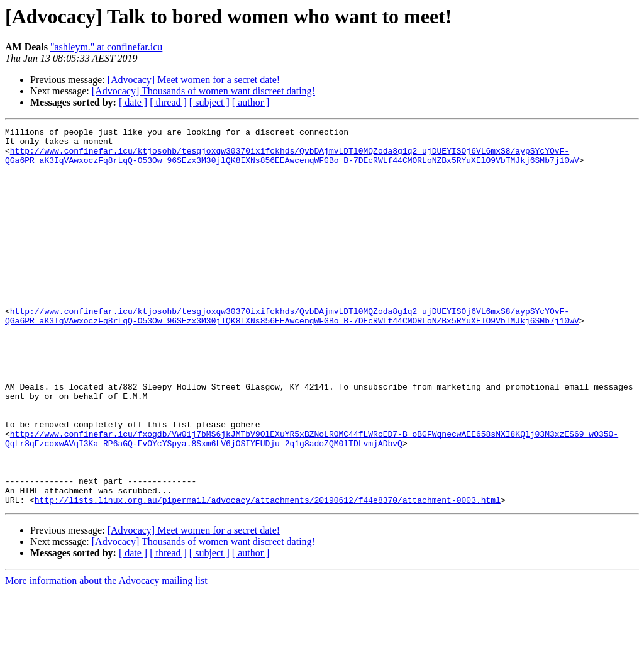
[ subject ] (209, 102)
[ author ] (251, 102)
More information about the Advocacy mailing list (106, 656)
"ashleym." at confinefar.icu (106, 47)
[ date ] (133, 102)
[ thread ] (168, 102)
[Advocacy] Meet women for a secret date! (194, 80)
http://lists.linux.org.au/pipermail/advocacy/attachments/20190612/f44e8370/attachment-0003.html (268, 575)
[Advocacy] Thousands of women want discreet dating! (203, 91)
